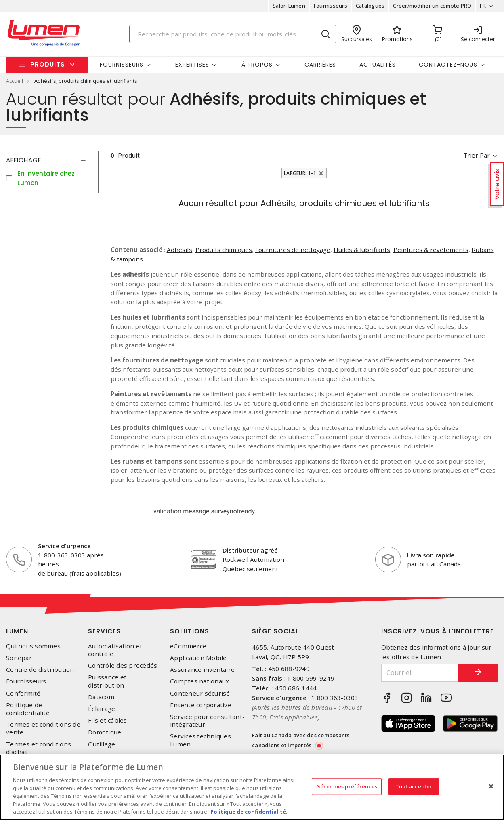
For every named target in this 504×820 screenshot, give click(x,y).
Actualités (378, 65)
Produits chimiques (224, 250)
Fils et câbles (108, 720)
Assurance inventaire (202, 670)
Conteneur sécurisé (200, 693)
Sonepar (19, 658)
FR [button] (483, 6)
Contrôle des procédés (123, 665)
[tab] (46, 160)
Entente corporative (201, 705)
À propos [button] (257, 65)
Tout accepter (414, 786)
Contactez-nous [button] (448, 65)
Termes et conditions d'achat (39, 748)
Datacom (101, 697)
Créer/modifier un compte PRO (432, 6)
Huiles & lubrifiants (362, 250)
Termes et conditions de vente (43, 728)
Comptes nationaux (199, 681)
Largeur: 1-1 (300, 173)
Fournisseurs (331, 6)
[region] (252, 787)
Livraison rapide (431, 555)
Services (104, 631)
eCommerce (188, 646)
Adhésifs (180, 250)
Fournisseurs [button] (122, 65)
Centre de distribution (40, 670)
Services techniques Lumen (201, 740)
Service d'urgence (64, 546)
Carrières (320, 65)
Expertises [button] (192, 65)
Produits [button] (48, 64)
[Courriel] (420, 673)
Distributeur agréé (250, 550)
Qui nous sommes (33, 646)
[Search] (233, 34)
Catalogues (370, 6)
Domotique (105, 732)
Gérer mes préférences (347, 786)
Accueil (15, 81)
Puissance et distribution (107, 681)
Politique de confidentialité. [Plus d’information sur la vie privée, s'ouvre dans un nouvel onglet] (248, 812)
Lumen (17, 631)
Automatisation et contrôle (115, 650)
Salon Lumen (289, 6)
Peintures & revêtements (431, 250)
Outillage (102, 744)
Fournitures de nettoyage (293, 250)
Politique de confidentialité (28, 709)
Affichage (24, 160)
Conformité (23, 693)
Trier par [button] (477, 155)
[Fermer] (491, 786)
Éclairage (102, 709)
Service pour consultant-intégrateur (207, 721)
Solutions (190, 631)
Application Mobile (198, 658)
